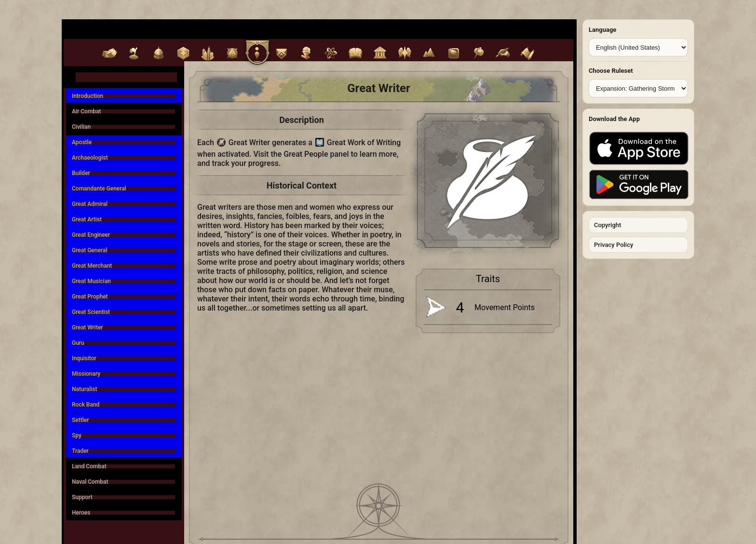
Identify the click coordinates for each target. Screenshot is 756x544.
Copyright (607, 225)
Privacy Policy (614, 245)
